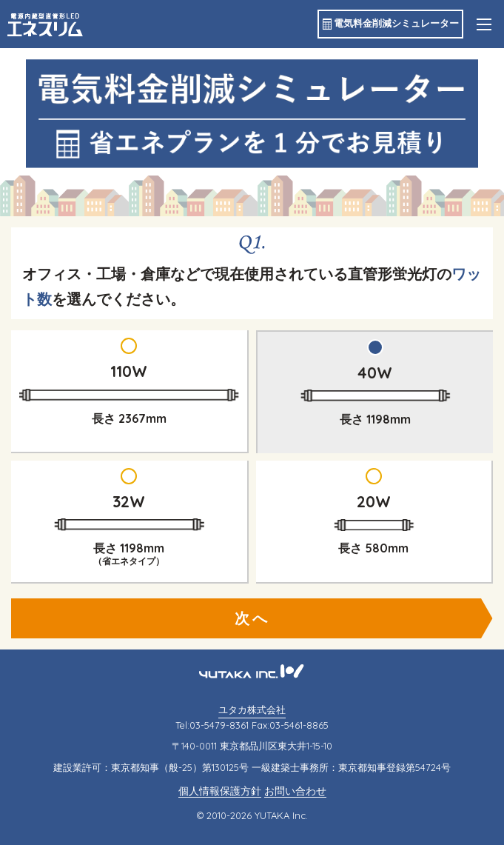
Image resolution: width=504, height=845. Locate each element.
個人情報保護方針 (220, 792)
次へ (252, 618)
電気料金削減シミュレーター (396, 23)
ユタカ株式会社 (252, 709)
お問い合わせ (295, 792)
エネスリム (45, 24)
